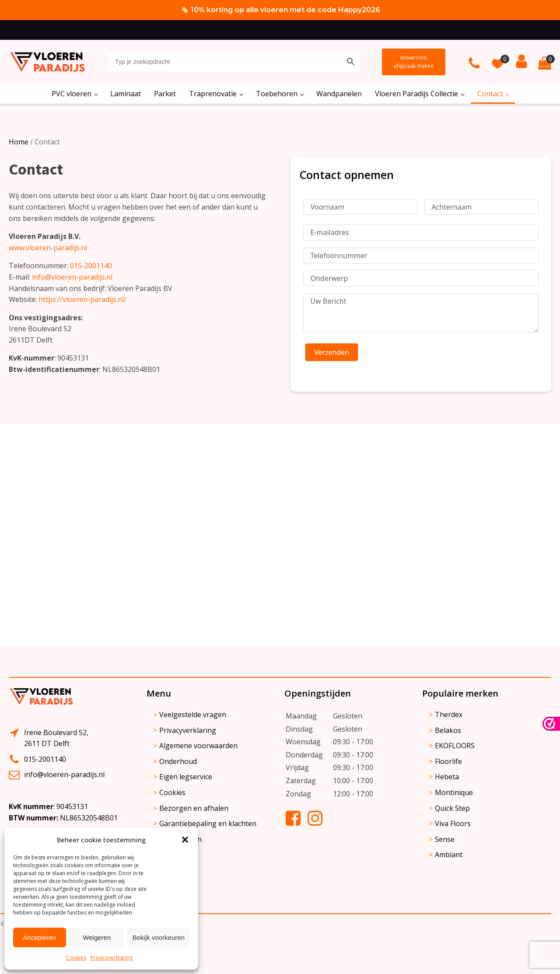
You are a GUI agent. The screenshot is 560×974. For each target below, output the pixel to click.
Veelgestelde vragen (193, 715)
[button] (185, 840)
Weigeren (97, 937)
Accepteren (39, 937)
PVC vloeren (72, 94)
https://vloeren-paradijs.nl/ (82, 299)
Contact (490, 94)
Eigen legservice (186, 777)
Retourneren (180, 839)
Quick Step (452, 808)
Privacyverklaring (112, 958)
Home (19, 142)
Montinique (454, 792)
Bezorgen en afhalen (194, 808)
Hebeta (447, 777)
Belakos (448, 730)
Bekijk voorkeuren (159, 937)
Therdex (449, 715)
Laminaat (126, 94)
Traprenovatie (213, 94)
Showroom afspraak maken (414, 62)
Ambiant (449, 855)
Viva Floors (453, 823)
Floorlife (448, 761)
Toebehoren (277, 94)
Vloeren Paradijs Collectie (416, 94)
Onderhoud (178, 761)
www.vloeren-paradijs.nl (48, 248)
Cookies (76, 958)
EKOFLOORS (455, 746)
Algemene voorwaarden (198, 746)
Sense (445, 839)
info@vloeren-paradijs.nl (72, 277)
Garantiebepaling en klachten (208, 823)
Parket (165, 94)
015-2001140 (91, 266)
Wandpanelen (339, 94)
